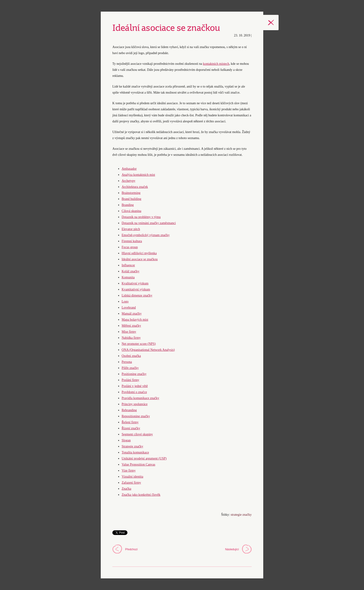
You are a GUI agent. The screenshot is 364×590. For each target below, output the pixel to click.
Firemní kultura (132, 241)
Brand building (131, 199)
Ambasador (129, 169)
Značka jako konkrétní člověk (141, 495)
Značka (126, 489)
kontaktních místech (216, 64)
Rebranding (129, 410)
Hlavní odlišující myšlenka (139, 253)
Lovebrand (129, 308)
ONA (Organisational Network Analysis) (148, 350)
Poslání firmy (130, 380)
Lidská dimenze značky (137, 295)
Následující (232, 549)
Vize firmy (129, 471)
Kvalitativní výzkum (135, 283)
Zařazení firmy (131, 483)
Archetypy (128, 181)
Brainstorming (131, 193)
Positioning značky (134, 374)
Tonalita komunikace (135, 452)
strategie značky (241, 515)
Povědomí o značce (134, 392)
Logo (125, 302)
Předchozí (131, 549)
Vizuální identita (132, 477)
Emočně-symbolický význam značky (146, 235)
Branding (128, 205)
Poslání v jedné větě (135, 386)
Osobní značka (131, 356)
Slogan (126, 440)
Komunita (128, 277)
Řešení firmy (130, 422)
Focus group (130, 247)
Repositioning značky (136, 416)
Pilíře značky (130, 368)
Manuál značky (132, 314)
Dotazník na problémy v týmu (141, 217)
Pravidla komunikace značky (140, 398)
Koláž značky (131, 271)
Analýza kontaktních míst (138, 175)
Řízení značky (131, 428)
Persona (127, 362)
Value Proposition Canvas (138, 465)
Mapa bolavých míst (135, 320)
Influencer (128, 265)
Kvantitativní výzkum (136, 289)
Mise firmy (129, 332)
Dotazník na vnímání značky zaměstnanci (149, 223)
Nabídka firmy (131, 338)
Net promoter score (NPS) (139, 344)
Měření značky (131, 326)
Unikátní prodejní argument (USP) (144, 458)
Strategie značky (132, 446)
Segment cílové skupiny (137, 434)
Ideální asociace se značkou (140, 259)
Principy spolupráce (135, 404)
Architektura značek (135, 187)
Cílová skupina (131, 211)
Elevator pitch (131, 229)
